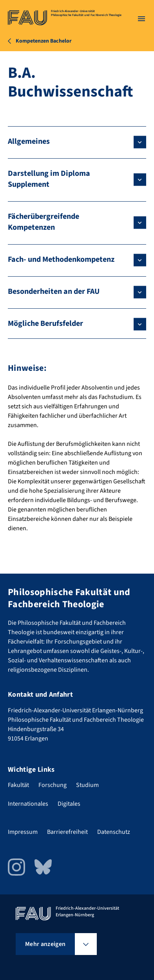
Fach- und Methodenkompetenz (61, 259)
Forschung (53, 785)
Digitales (69, 804)
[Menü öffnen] (141, 19)
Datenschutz (114, 832)
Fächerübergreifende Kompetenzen (43, 222)
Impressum (23, 832)
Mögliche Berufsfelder (45, 324)
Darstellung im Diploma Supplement (49, 179)
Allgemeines (29, 141)
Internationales (28, 804)
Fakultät (18, 785)
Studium (87, 785)
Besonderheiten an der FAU (54, 291)
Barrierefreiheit (67, 832)
